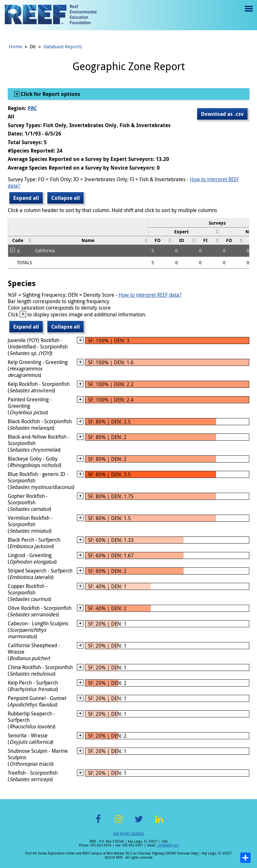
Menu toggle (248, 13)
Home (16, 46)
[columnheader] (184, 232)
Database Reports (63, 46)
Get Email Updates (128, 833)
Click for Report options (50, 94)
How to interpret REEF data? (150, 295)
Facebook (98, 823)
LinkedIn (159, 823)
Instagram (119, 823)
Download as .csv (222, 114)
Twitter (139, 823)
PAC (32, 108)
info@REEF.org (168, 845)
